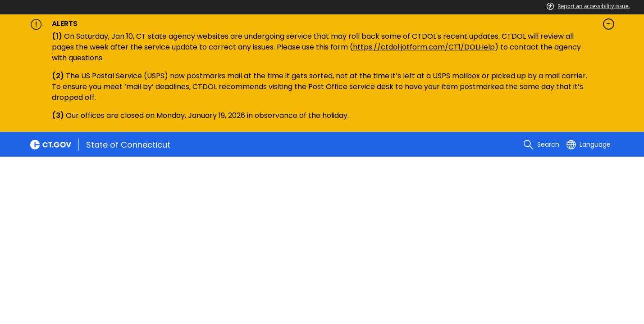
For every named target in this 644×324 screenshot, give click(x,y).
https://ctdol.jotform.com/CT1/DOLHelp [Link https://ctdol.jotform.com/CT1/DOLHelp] (424, 47)
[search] (541, 144)
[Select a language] (589, 144)
